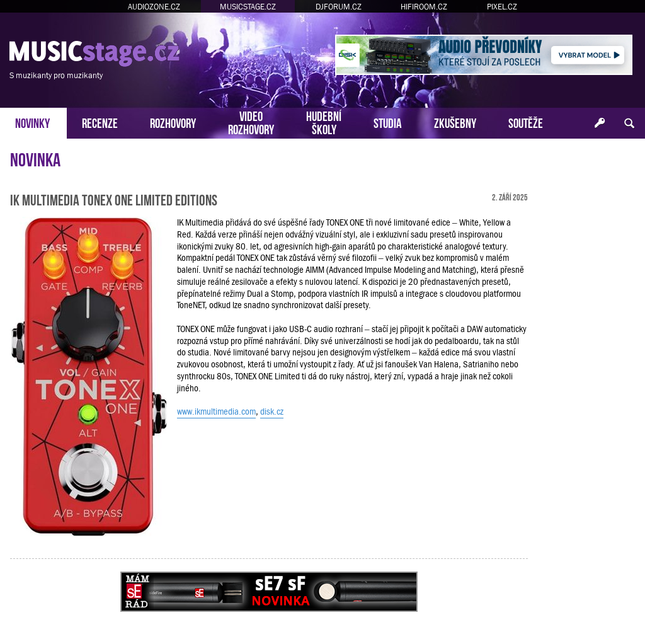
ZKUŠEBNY (455, 122)
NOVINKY (32, 122)
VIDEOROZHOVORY (251, 122)
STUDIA (388, 122)
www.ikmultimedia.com (216, 411)
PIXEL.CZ (502, 7)
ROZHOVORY (173, 122)
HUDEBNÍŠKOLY (324, 122)
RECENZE (100, 122)
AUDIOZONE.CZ (154, 7)
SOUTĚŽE (526, 122)
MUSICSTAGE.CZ (248, 7)
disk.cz (272, 411)
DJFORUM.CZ (339, 7)
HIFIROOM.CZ (424, 7)
